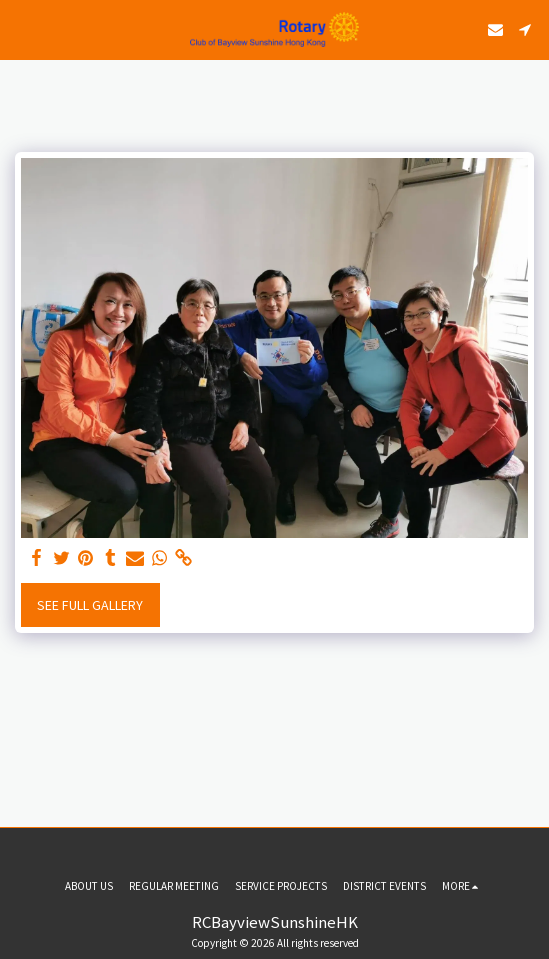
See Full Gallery (90, 605)
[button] (22, 28)
